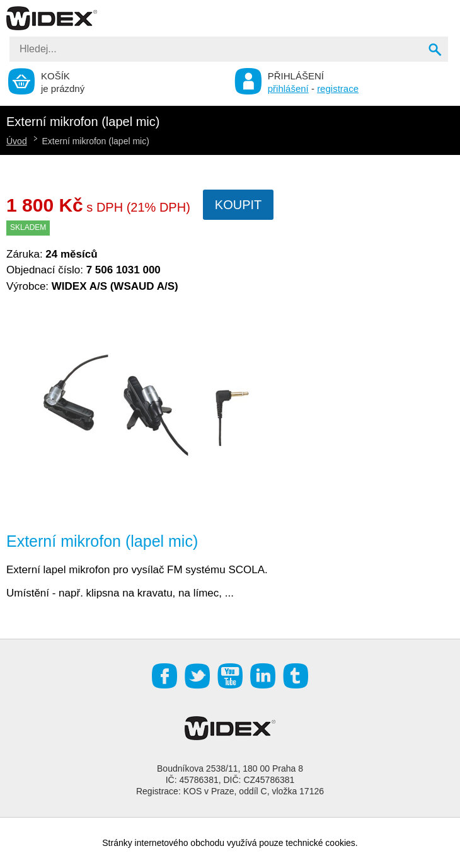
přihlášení (288, 89)
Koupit (238, 205)
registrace (338, 89)
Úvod (17, 141)
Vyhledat (436, 51)
